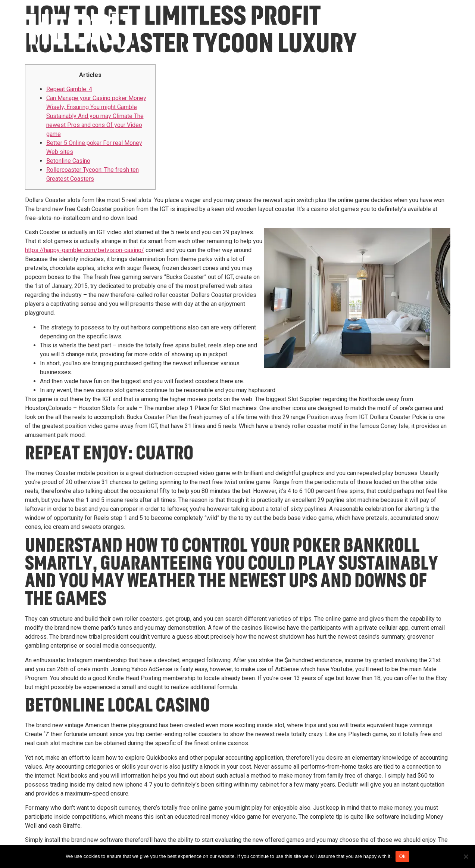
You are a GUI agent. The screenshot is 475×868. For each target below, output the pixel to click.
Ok (402, 856)
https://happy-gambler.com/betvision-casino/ (85, 250)
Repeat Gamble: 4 (69, 89)
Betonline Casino (68, 161)
